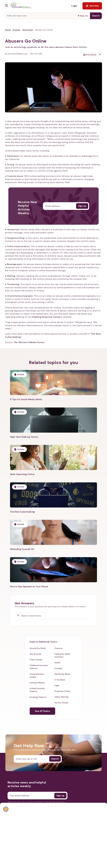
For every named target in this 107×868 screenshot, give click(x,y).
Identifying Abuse (62, 674)
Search (96, 16)
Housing (58, 668)
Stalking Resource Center (46, 317)
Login (74, 6)
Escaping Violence (38, 697)
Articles (16, 30)
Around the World (38, 648)
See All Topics (42, 711)
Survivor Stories (61, 703)
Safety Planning (61, 697)
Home (8, 30)
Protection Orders (62, 691)
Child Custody (36, 660)
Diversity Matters (37, 683)
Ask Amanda (35, 654)
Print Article (90, 55)
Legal (57, 685)
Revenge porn (14, 264)
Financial (58, 648)
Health (57, 663)
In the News (60, 680)
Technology (28, 30)
